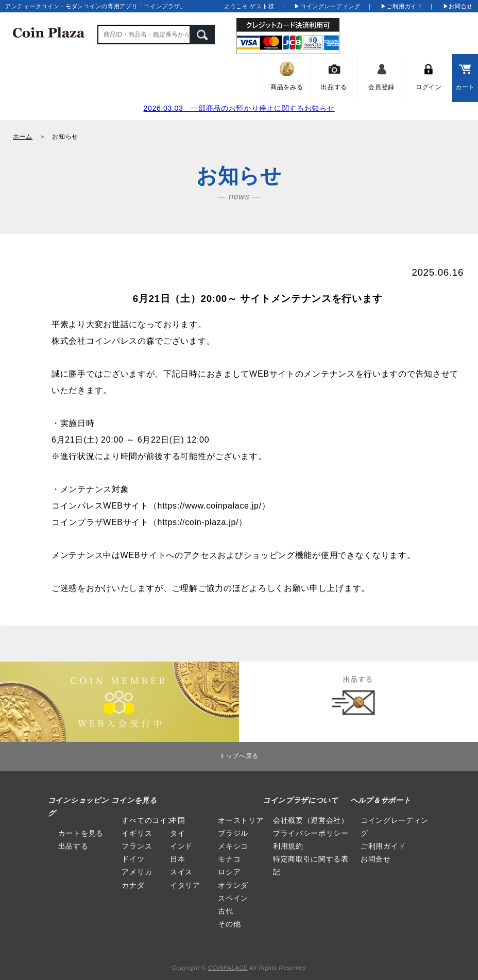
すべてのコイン (148, 820)
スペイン (233, 898)
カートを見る (81, 833)
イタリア (185, 885)
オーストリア (241, 820)
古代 (225, 911)
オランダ (233, 885)
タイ (177, 833)
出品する (73, 846)
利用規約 (288, 846)
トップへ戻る (239, 756)
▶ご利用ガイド (402, 6)
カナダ (133, 885)
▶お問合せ (458, 6)
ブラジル (233, 833)
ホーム (23, 137)
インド (181, 846)
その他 (229, 924)
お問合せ (376, 859)
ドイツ (133, 859)
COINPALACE (228, 968)
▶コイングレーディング (327, 6)
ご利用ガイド (383, 846)
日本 (177, 859)
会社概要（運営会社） (311, 820)
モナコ (229, 859)
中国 (177, 820)
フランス (137, 846)
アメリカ (137, 872)
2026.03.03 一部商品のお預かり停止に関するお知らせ (239, 108)
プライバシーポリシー (311, 833)
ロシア (229, 872)
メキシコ (233, 846)
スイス (181, 872)
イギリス (137, 833)
